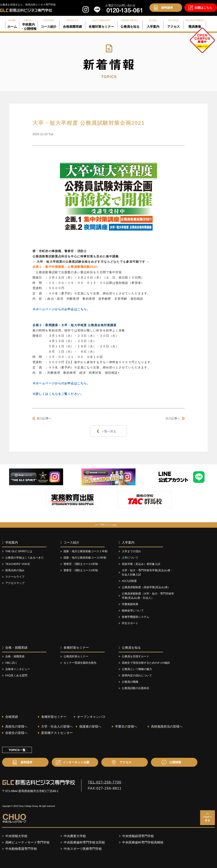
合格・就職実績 (16, 648)
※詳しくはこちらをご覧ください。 (58, 394)
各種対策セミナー (76, 648)
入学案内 (128, 542)
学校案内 (12, 542)
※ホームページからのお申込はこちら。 (61, 309)
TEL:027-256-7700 (105, 782)
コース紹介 (71, 542)
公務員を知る (131, 648)
